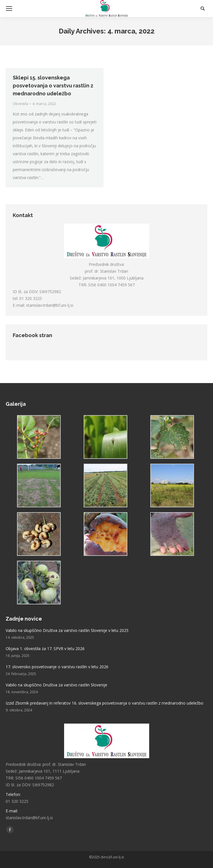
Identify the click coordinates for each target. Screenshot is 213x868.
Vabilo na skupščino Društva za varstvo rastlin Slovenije (56, 685)
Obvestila (20, 104)
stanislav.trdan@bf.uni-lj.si (50, 305)
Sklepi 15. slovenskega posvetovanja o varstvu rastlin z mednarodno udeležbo (53, 86)
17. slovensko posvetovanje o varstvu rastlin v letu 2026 (57, 667)
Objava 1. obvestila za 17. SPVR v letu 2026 (45, 649)
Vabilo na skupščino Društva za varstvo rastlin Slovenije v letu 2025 (67, 630)
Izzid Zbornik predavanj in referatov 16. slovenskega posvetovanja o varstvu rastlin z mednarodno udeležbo (105, 703)
